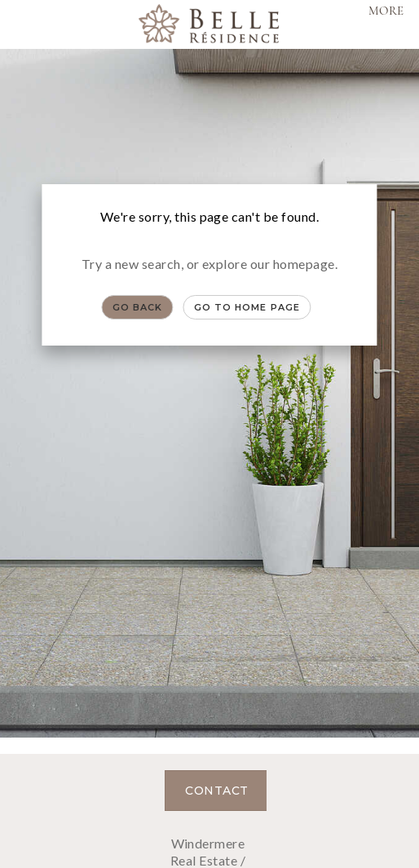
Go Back (138, 307)
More (386, 12)
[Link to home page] (209, 24)
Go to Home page (247, 307)
